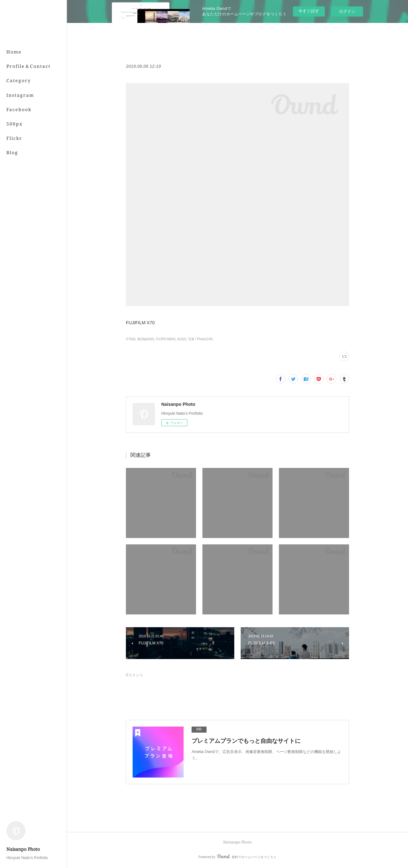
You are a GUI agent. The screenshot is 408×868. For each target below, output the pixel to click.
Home (14, 52)
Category (19, 80)
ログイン (347, 11)
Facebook (19, 109)
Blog (12, 152)
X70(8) (131, 339)
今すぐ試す (309, 11)
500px (15, 124)
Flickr (14, 138)
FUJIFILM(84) (166, 339)
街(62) (182, 339)
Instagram (20, 95)
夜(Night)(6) (146, 339)
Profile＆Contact (29, 66)
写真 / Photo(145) (200, 339)
